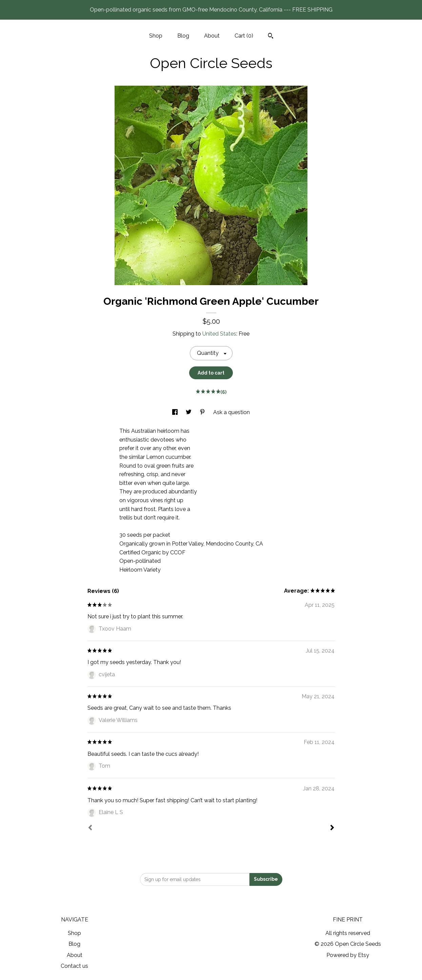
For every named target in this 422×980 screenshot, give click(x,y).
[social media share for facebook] (176, 412)
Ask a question (232, 412)
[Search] (271, 37)
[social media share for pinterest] (203, 412)
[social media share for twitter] (189, 412)
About (212, 36)
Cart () (244, 36)
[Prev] (90, 828)
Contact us (74, 966)
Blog (183, 36)
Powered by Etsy (348, 955)
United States (219, 334)
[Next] (332, 828)
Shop (156, 36)
